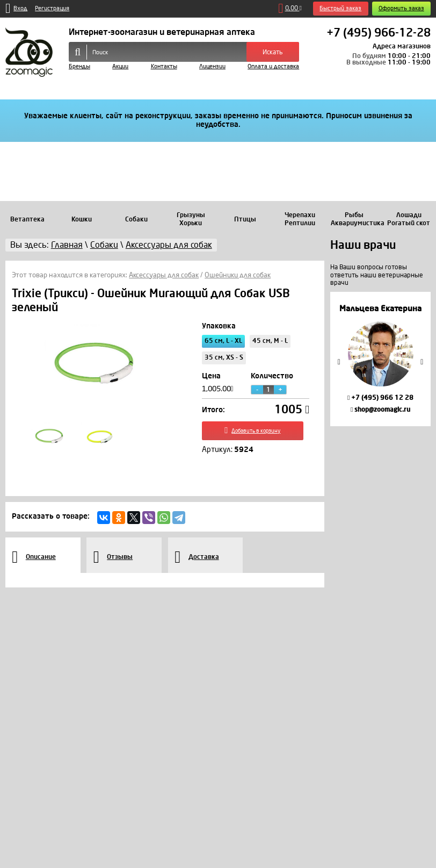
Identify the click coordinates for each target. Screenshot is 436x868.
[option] (380, 359)
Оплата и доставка (273, 66)
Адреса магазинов (402, 46)
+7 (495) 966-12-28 (379, 33)
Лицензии (212, 66)
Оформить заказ (401, 8)
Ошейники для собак (238, 275)
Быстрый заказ (340, 8)
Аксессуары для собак (164, 275)
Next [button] (422, 362)
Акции (120, 66)
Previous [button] (339, 362)
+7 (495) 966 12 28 (380, 398)
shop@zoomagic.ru (380, 410)
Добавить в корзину (256, 433)
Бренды (79, 66)
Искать (273, 52)
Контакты (164, 66)
